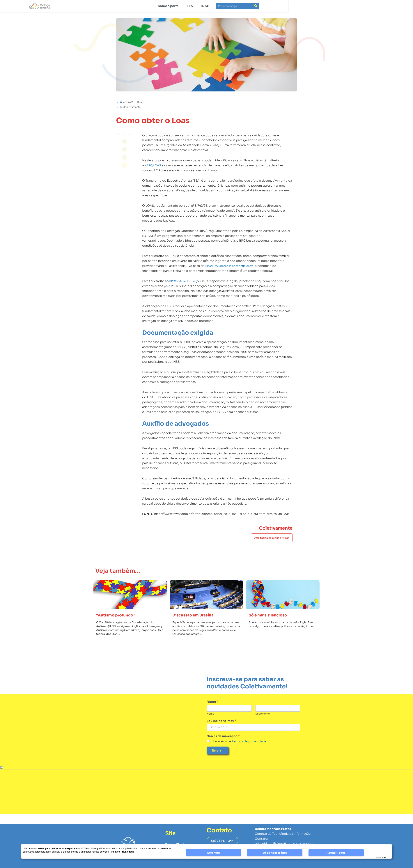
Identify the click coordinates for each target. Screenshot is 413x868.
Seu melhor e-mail (221, 731)
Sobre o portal (169, 6)
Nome (212, 712)
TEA (190, 6)
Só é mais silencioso (271, 625)
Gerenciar (214, 853)
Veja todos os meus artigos (272, 543)
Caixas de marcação (223, 747)
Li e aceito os (239, 752)
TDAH (205, 6)
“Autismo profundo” (118, 625)
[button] (124, 142)
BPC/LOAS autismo (183, 316)
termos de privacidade (249, 752)
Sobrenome (263, 724)
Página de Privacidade (271, 864)
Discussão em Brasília (196, 625)
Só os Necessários (275, 853)
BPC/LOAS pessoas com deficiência (232, 301)
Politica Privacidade (123, 852)
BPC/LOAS (154, 200)
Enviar (218, 761)
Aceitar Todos (336, 853)
